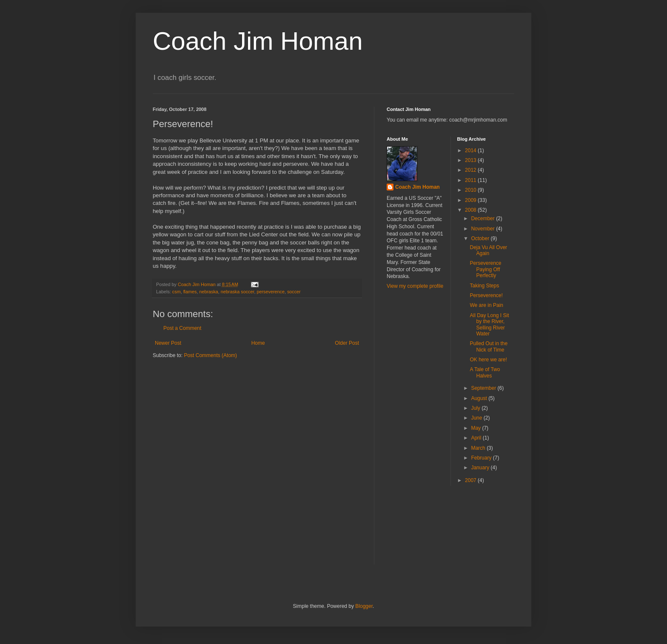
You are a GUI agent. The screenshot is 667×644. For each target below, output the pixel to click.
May (476, 428)
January (481, 468)
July (476, 408)
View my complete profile (415, 286)
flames (190, 292)
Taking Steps (484, 286)
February (482, 458)
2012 (471, 170)
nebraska (208, 292)
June (477, 418)
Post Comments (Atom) (210, 355)
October (481, 238)
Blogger (364, 606)
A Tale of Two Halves (485, 372)
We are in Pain (486, 305)
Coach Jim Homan (258, 41)
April (477, 438)
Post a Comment (182, 328)
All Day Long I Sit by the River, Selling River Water (489, 325)
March (479, 448)
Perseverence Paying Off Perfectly (485, 269)
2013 (471, 160)
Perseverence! (486, 295)
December (483, 218)
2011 (471, 180)
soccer (294, 292)
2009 (471, 200)
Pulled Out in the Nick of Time (489, 346)
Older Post (347, 343)
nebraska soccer (238, 292)
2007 (471, 480)
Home (258, 343)
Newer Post (168, 343)
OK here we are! (488, 360)
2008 (471, 210)
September (484, 388)
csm (177, 292)
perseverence (270, 292)
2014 (471, 150)
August (480, 398)
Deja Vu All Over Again (488, 250)
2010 (471, 190)
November (483, 229)
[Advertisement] (425, 531)
